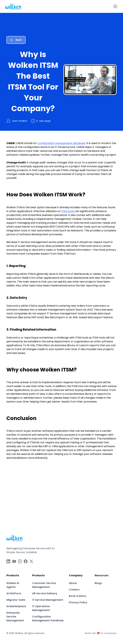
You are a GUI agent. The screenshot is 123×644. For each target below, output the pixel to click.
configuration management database (61, 143)
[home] (13, 6)
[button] (115, 6)
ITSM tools (68, 211)
